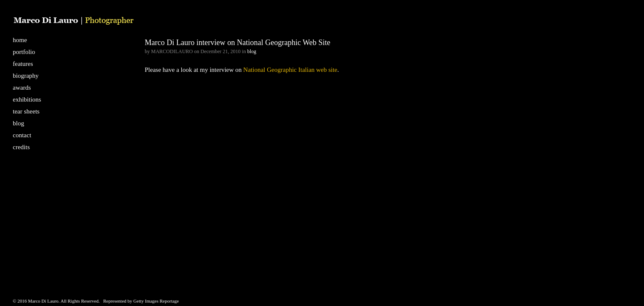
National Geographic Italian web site (291, 70)
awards (22, 88)
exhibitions (27, 99)
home (20, 40)
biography (26, 76)
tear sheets (26, 111)
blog (19, 123)
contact (22, 135)
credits (21, 147)
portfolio (24, 52)
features (23, 64)
